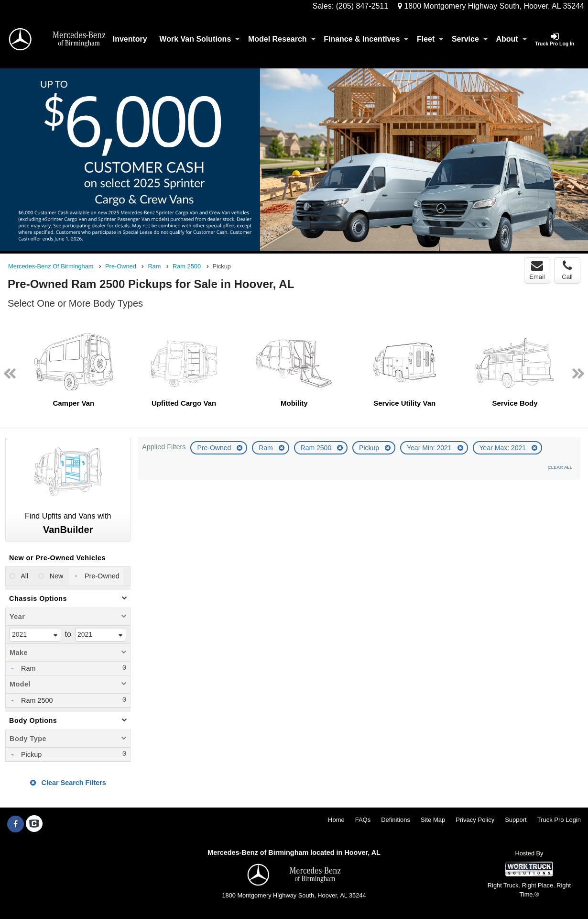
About (511, 39)
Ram (267, 448)
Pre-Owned (215, 448)
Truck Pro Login (559, 820)
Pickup (370, 448)
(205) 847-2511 (362, 6)
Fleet (430, 39)
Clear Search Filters (68, 783)
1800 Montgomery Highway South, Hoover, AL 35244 (491, 6)
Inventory (130, 39)
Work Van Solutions (199, 39)
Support (516, 820)
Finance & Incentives (366, 39)
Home (336, 820)
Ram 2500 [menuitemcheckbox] (36, 700)
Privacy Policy (475, 820)
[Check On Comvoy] (34, 824)
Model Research (282, 39)
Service (470, 39)
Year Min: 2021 (430, 448)
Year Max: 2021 (504, 448)
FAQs (363, 820)
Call (567, 270)
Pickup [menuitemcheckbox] (30, 754)
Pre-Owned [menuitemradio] (101, 576)
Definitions (396, 820)
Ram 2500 (317, 448)
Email (537, 270)
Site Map (433, 820)
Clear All (560, 467)
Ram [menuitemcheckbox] (27, 668)
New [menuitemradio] (56, 576)
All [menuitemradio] (24, 576)
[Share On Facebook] (16, 824)
